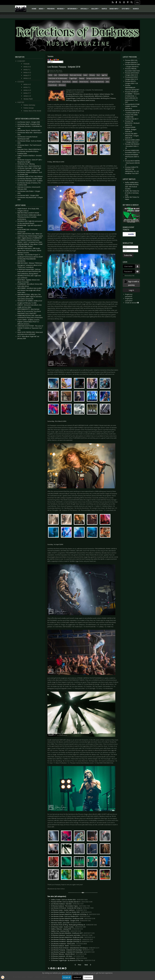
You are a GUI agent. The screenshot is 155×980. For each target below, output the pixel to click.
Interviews (73, 9)
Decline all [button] (77, 977)
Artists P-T (27, 75)
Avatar (85, 75)
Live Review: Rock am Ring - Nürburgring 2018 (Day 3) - (74, 925)
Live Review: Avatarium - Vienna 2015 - (69, 944)
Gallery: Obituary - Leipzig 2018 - (67, 929)
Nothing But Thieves (54, 82)
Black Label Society (76, 75)
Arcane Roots (66, 82)
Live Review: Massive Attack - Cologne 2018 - (71, 921)
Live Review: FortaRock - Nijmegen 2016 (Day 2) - (72, 939)
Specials (85, 9)
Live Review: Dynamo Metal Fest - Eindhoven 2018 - (73, 918)
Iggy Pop (104, 75)
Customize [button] (88, 977)
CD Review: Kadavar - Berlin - (66, 946)
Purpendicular (53, 85)
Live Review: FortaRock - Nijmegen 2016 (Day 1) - (72, 941)
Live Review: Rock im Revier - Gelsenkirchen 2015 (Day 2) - (75, 948)
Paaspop (82, 78)
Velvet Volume (84, 82)
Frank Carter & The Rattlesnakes (58, 78)
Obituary (92, 75)
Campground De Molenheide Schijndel (98, 78)
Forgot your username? (129, 300)
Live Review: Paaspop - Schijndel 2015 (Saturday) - (73, 952)
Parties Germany (29, 105)
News (42, 9)
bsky (137, 2)
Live (55, 75)
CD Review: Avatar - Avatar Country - (68, 927)
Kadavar (75, 82)
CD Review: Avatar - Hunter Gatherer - (69, 910)
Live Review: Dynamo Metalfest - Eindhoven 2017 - (73, 933)
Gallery (96, 9)
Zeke (107, 82)
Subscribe (128, 255)
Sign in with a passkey (132, 283)
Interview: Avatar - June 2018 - (66, 923)
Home (34, 9)
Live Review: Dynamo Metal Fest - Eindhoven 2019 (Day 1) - (75, 914)
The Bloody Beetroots (97, 82)
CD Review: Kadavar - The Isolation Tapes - (70, 906)
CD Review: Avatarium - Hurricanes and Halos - (72, 935)
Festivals (26, 64)
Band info (115, 9)
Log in (131, 290)
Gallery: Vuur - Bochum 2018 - (66, 931)
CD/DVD (21, 82)
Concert (21, 61)
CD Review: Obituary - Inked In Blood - (69, 954)
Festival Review (63, 75)
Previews (51, 9)
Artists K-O (27, 72)
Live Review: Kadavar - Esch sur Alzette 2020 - (71, 912)
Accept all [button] (67, 977)
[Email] (130, 251)
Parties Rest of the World (32, 111)
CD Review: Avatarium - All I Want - (67, 956)
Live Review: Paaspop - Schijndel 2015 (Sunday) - (72, 950)
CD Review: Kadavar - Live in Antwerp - (69, 958)
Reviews (61, 9)
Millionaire (62, 85)
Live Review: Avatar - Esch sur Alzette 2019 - (71, 916)
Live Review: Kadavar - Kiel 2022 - (67, 904)
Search (136, 9)
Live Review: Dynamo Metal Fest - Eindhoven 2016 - (73, 937)
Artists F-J (27, 70)
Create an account (132, 303)
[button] (49, 968)
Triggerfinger (73, 78)
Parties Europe (29, 108)
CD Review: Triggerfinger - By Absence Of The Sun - (73, 960)
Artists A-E (27, 67)
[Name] (130, 247)
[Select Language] (55, 62)
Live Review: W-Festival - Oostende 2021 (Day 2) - (72, 908)
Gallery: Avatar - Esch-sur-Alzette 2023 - (69, 900)
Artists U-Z (27, 78)
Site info (126, 9)
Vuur (98, 75)
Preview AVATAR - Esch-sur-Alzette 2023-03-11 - (72, 902)
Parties (21, 102)
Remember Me (130, 276)
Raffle (104, 9)
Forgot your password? (129, 295)
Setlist (50, 75)
